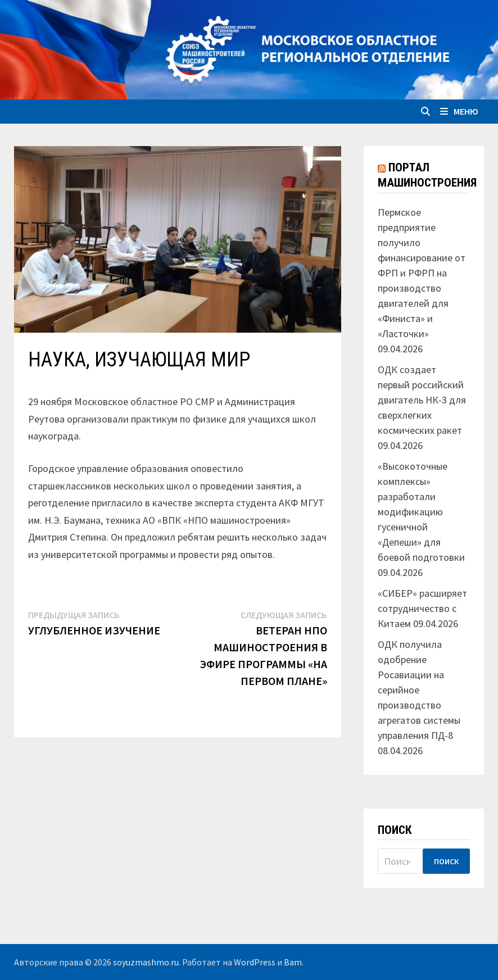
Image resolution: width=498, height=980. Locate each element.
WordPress (255, 962)
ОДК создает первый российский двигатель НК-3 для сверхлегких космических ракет (422, 400)
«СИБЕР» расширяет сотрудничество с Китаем (422, 608)
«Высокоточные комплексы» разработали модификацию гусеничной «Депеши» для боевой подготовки (421, 512)
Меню (459, 111)
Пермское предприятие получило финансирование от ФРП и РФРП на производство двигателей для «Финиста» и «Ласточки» (422, 273)
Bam (293, 962)
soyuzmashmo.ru (146, 962)
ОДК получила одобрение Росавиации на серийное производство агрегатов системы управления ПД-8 (419, 690)
